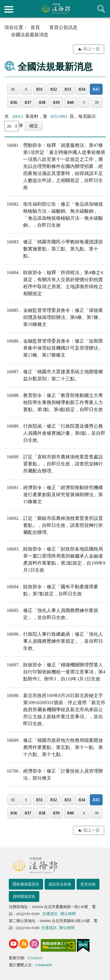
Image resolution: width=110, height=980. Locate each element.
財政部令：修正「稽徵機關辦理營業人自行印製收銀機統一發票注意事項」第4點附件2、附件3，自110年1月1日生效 (55, 671)
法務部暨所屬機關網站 (26, 9)
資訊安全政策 (60, 884)
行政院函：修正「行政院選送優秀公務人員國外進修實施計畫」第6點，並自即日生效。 (55, 433)
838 (42, 102)
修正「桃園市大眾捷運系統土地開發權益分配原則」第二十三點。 (54, 375)
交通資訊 (50, 914)
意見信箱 (88, 884)
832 (54, 89)
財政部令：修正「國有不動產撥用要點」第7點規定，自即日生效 (51, 590)
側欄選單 (9, 9)
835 (96, 89)
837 (28, 102)
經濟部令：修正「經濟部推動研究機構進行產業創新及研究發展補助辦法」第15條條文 (54, 494)
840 (71, 102)
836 (14, 102)
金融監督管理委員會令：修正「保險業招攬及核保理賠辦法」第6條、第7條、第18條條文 (54, 317)
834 (82, 89)
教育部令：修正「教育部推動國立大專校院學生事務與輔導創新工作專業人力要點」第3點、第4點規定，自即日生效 (54, 402)
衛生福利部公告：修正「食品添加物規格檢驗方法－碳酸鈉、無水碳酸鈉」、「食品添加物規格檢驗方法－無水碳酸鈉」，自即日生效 (54, 214)
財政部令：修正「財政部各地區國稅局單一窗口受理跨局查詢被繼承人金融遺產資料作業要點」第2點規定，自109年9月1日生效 (55, 559)
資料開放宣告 (24, 896)
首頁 (35, 27)
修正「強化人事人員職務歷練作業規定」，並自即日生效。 (51, 613)
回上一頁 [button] (92, 49)
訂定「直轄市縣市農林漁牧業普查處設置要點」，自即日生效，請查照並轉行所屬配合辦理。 (54, 463)
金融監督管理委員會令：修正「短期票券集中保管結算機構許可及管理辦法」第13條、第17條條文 (54, 348)
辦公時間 (68, 914)
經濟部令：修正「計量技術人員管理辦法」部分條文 (54, 774)
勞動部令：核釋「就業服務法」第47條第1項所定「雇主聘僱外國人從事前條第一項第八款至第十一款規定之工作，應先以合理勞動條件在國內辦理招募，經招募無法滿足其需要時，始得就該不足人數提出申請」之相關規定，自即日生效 (55, 166)
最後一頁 (97, 102)
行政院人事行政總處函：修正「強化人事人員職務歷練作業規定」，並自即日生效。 (54, 641)
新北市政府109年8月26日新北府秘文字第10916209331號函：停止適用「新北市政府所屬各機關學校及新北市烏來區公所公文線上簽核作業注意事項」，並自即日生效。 (55, 709)
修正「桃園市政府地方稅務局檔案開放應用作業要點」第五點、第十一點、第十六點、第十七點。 (54, 747)
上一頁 (26, 89)
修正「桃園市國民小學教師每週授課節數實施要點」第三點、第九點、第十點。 (54, 248)
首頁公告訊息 (63, 27)
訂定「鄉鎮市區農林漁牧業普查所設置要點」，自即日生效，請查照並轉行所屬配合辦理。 (54, 525)
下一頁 (84, 102)
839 (56, 102)
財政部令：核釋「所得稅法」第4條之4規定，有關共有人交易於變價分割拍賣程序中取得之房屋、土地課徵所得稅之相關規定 (54, 283)
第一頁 (13, 89)
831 (40, 89)
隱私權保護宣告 (26, 884)
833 (68, 89)
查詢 (101, 9)
